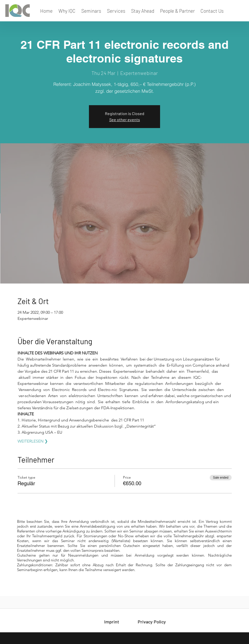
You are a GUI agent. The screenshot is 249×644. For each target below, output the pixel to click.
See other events (125, 120)
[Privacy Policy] (152, 622)
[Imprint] (112, 622)
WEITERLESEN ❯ (33, 441)
